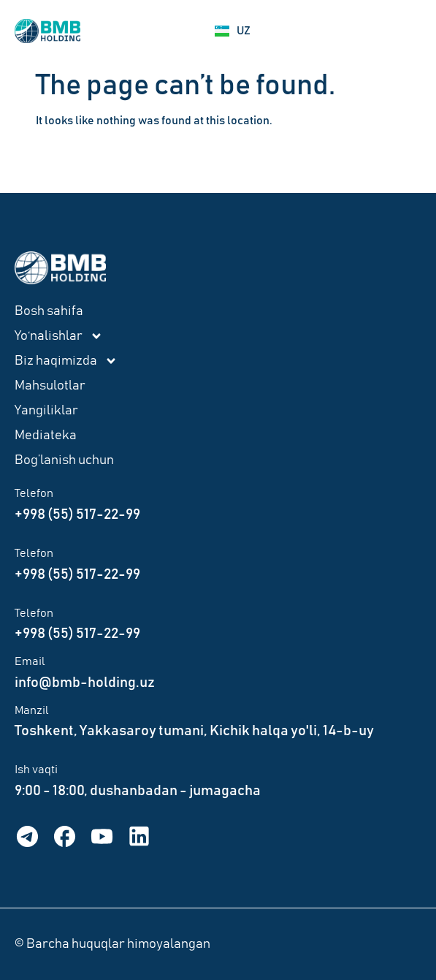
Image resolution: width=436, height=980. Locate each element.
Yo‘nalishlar (59, 336)
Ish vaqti (36, 770)
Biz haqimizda (66, 361)
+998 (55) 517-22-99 (77, 514)
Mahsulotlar (50, 386)
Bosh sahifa (49, 311)
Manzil (32, 710)
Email (30, 661)
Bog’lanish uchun (64, 460)
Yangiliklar (46, 411)
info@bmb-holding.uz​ (85, 683)
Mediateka (46, 436)
